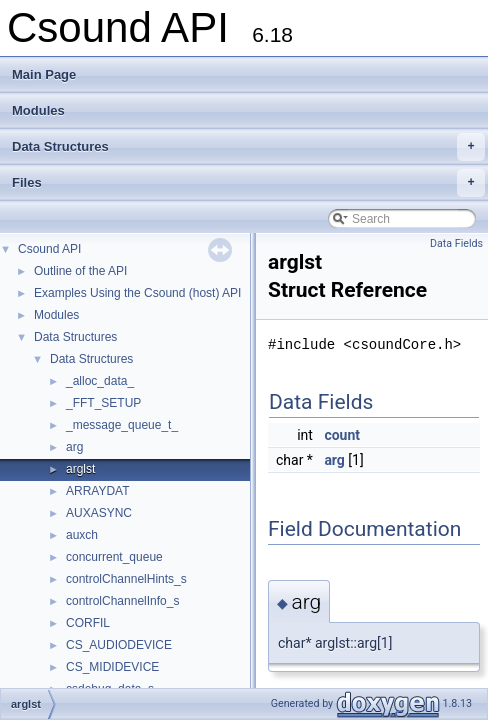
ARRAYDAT (98, 491)
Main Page (44, 74)
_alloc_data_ (100, 381)
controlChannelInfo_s (122, 601)
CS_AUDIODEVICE (119, 645)
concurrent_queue (114, 557)
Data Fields (456, 243)
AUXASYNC (99, 513)
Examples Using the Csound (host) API (137, 293)
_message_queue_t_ (122, 425)
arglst (80, 469)
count (342, 435)
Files (248, 183)
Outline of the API (80, 271)
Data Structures (248, 147)
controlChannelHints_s (126, 579)
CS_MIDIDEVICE (112, 667)
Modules (38, 110)
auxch (82, 535)
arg (74, 447)
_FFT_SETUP (103, 403)
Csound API (49, 249)
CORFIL (88, 623)
